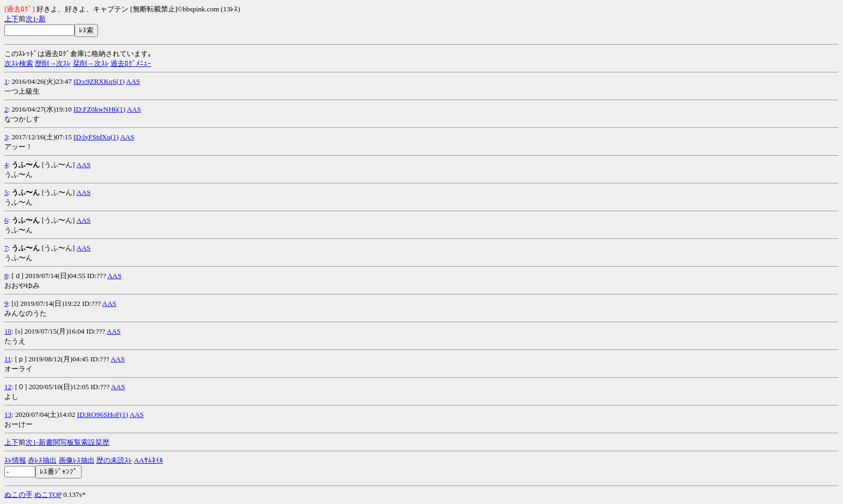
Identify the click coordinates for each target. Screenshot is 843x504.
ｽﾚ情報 (15, 460)
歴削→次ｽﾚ (53, 63)
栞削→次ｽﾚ (91, 63)
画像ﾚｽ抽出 (77, 460)
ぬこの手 (19, 494)
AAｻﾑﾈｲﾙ (149, 460)
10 (8, 331)
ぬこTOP (48, 494)
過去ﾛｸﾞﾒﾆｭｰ (131, 63)
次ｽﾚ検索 (19, 63)
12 (8, 387)
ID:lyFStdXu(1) (96, 137)
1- (36, 19)
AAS (133, 81)
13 (8, 414)
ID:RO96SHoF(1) (103, 414)
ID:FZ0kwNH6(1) (99, 109)
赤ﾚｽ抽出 (42, 460)
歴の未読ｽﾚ (114, 460)
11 (8, 359)
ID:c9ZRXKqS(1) (99, 81)
